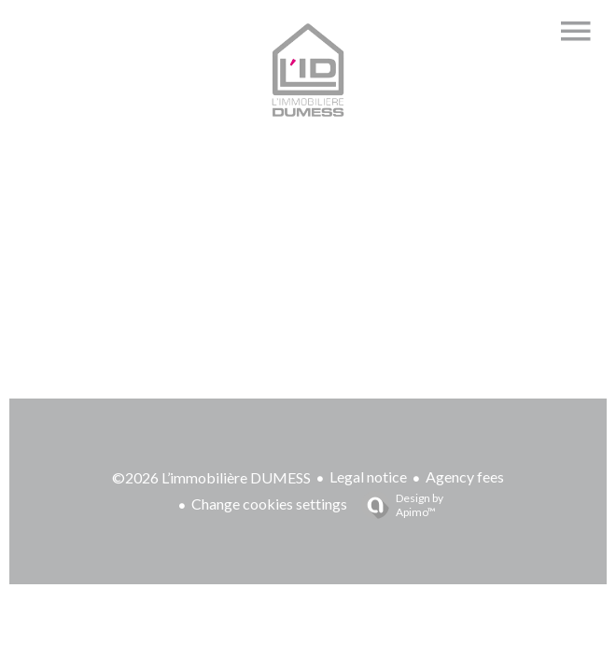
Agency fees (465, 476)
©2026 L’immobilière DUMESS (211, 477)
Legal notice (368, 476)
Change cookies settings (269, 504)
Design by (398, 505)
